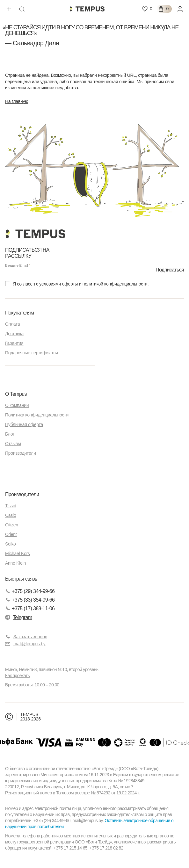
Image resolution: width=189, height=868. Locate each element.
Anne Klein (15, 563)
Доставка (14, 334)
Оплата (12, 324)
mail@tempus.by (25, 644)
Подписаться (170, 270)
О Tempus (16, 394)
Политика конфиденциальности (37, 415)
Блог (10, 434)
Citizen (12, 525)
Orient (11, 534)
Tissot (11, 506)
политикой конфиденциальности (115, 284)
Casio (11, 515)
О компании (17, 405)
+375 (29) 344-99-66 (30, 591)
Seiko (11, 544)
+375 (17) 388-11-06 (30, 608)
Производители (21, 453)
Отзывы (13, 444)
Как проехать (17, 676)
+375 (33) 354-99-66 (30, 600)
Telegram (19, 617)
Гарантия (14, 343)
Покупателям (19, 313)
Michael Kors (18, 553)
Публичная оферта (24, 424)
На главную (17, 101)
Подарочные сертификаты (32, 353)
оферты (70, 284)
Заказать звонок (30, 637)
